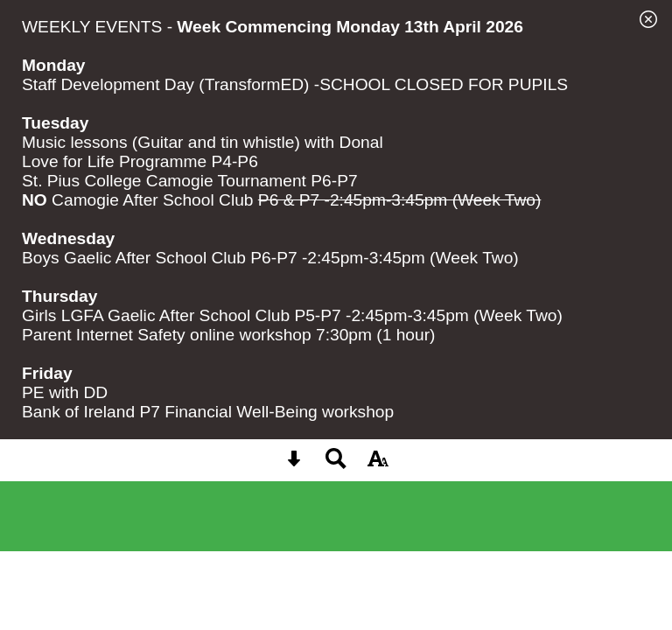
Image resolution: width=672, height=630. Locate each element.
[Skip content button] (294, 464)
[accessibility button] (378, 464)
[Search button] (336, 464)
